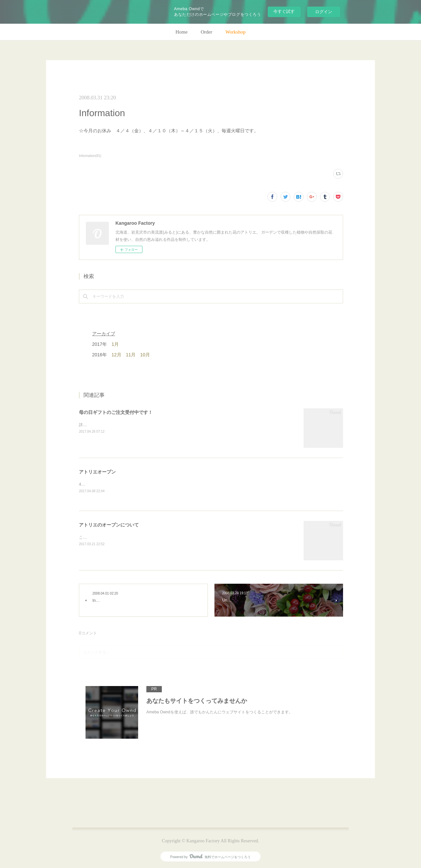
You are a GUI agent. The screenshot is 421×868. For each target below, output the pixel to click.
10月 (145, 355)
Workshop (235, 32)
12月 (116, 355)
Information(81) (90, 156)
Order (206, 32)
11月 (131, 355)
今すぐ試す (284, 11)
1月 (115, 344)
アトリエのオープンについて (109, 525)
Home (182, 32)
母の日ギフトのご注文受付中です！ (116, 412)
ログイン (324, 12)
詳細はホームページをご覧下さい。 (111, 425)
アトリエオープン (97, 472)
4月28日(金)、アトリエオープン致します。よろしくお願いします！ (139, 484)
